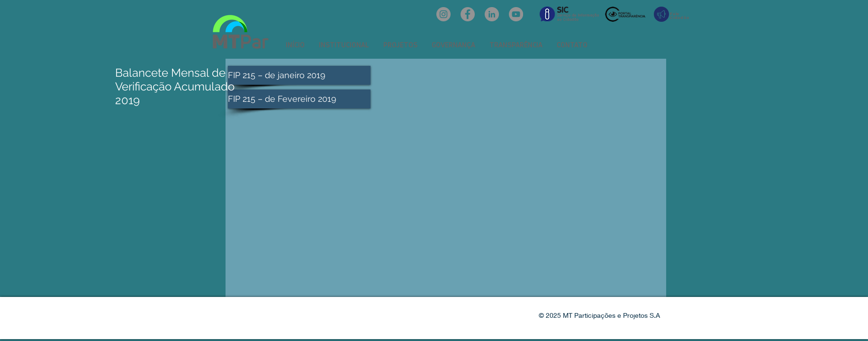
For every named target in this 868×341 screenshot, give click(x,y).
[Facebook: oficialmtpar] (468, 14)
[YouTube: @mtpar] (516, 14)
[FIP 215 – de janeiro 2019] (299, 75)
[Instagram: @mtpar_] (443, 14)
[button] (344, 45)
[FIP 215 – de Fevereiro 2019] (299, 99)
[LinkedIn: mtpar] (492, 14)
